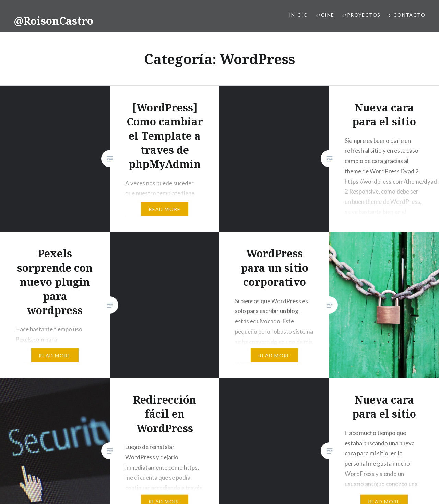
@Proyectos (361, 15)
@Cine (325, 15)
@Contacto (407, 15)
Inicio (299, 15)
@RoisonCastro (54, 21)
